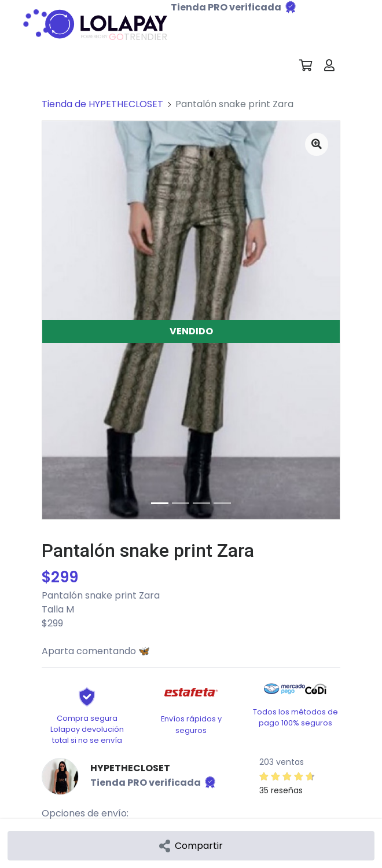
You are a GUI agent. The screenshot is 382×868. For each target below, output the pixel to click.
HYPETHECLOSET (130, 768)
